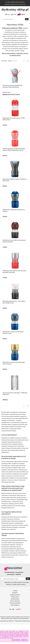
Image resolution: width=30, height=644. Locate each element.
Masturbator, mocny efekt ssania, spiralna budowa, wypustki (14, 241)
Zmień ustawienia (16, 640)
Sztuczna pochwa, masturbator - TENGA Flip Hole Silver (15, 394)
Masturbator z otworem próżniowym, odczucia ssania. (13, 333)
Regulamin (15, 593)
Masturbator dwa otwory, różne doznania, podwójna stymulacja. (14, 271)
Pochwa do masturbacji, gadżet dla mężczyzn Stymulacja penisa (12, 86)
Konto (14, 14)
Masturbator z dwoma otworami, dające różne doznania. (14, 363)
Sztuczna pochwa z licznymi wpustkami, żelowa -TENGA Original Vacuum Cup (14, 149)
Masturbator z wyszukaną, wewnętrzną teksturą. (14, 210)
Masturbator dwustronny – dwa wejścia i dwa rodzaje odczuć (14, 302)
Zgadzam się (24, 640)
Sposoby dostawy (15, 599)
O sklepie (15, 591)
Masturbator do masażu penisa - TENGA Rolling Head (14, 119)
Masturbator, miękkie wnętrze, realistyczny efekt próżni (15, 180)
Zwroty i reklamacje (15, 601)
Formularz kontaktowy (15, 603)
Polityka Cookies (15, 597)
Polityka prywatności (15, 595)
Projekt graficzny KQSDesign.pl (22, 621)
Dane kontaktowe (15, 605)
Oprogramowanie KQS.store (7, 621)
